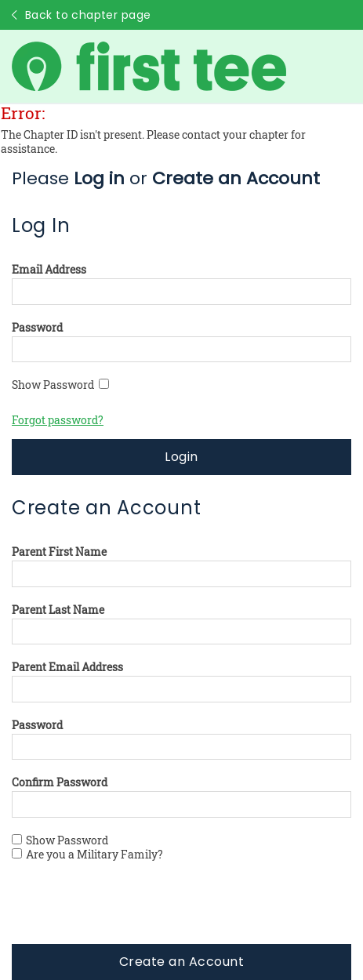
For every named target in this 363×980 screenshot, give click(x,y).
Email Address (49, 270)
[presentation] (131, 913)
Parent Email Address (67, 667)
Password (37, 328)
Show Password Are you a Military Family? (87, 848)
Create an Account (181, 962)
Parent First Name (59, 552)
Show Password (60, 385)
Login (181, 457)
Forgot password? (58, 420)
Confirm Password (60, 782)
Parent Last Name (58, 610)
